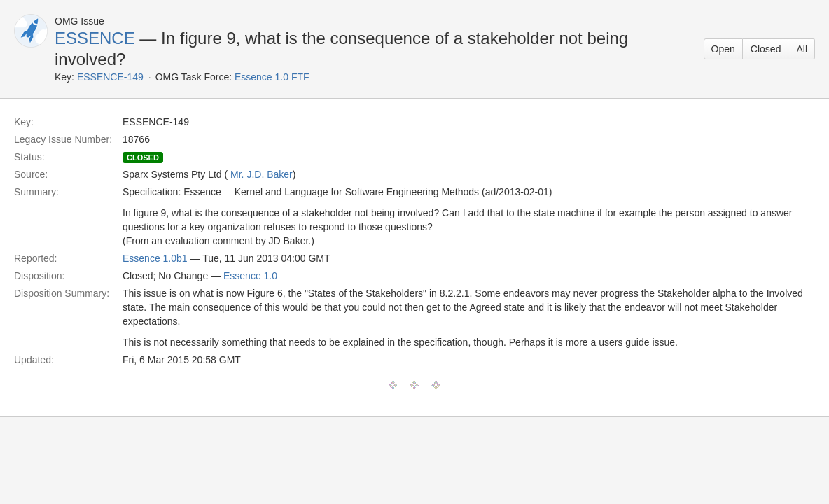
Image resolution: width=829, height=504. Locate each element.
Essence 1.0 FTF (272, 77)
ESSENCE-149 (110, 77)
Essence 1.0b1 (155, 258)
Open (723, 49)
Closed (766, 49)
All (802, 49)
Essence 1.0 (250, 276)
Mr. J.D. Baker (262, 174)
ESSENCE (95, 38)
